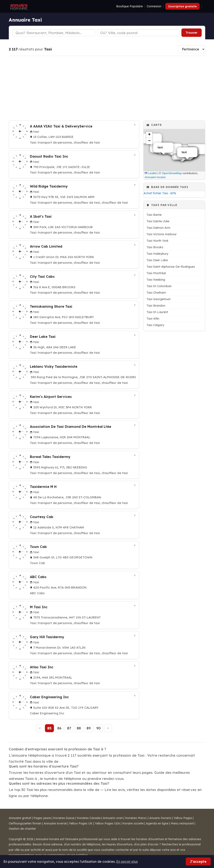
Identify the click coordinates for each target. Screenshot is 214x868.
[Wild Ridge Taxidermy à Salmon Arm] (74, 194)
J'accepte (198, 862)
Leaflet (151, 173)
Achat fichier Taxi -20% (160, 193)
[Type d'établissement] (54, 33)
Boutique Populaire (129, 6)
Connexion (154, 6)
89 (89, 728)
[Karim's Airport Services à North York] (74, 405)
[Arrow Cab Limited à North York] (74, 255)
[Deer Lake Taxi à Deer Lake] (74, 345)
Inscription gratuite (182, 6)
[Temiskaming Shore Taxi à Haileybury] (74, 315)
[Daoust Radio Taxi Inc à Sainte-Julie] (74, 165)
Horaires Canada (89, 818)
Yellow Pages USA (107, 823)
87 (69, 728)
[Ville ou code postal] (138, 33)
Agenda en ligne (157, 823)
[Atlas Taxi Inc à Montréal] (74, 675)
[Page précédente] (40, 728)
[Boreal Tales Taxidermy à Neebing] (74, 465)
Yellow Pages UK (81, 823)
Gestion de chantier (22, 829)
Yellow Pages (183, 818)
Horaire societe (133, 823)
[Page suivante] (108, 728)
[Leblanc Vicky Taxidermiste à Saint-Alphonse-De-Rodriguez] (74, 375)
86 (59, 728)
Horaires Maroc (136, 818)
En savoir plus (127, 862)
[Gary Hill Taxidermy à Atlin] (74, 645)
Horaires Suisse (64, 818)
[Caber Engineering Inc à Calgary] (74, 705)
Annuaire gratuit (20, 818)
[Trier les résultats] (192, 49)
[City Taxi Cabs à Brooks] (74, 285)
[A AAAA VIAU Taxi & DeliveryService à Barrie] (74, 134)
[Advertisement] (107, 88)
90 (99, 728)
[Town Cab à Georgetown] (74, 555)
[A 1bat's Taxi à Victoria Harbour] (74, 225)
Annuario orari (113, 818)
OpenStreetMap (172, 173)
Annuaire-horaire (155, 177)
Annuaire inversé (55, 823)
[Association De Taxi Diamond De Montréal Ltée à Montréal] (74, 435)
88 (79, 728)
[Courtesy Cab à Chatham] (74, 525)
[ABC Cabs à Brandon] (74, 585)
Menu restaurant (182, 823)
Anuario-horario (160, 818)
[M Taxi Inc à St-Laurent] (74, 615)
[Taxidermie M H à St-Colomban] (74, 495)
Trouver (192, 33)
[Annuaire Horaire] (18, 6)
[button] (149, 135)
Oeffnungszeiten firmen (25, 823)
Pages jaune (42, 818)
